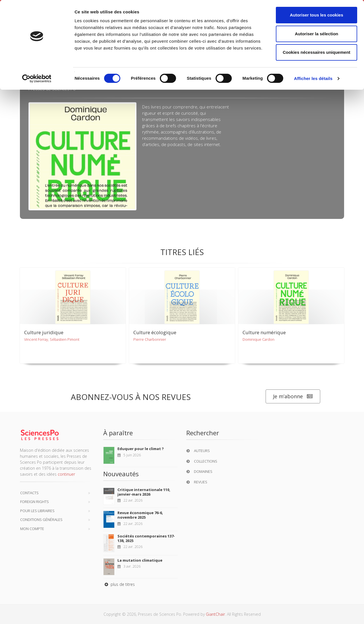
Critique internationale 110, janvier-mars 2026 (144, 492)
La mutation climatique (140, 560)
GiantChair (215, 614)
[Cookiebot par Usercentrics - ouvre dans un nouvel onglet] (37, 79)
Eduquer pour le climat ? (141, 449)
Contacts (29, 493)
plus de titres (119, 584)
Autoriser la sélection (317, 34)
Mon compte (32, 529)
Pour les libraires (37, 511)
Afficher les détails (313, 78)
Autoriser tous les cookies (317, 15)
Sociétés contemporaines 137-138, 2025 (146, 538)
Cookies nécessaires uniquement (317, 52)
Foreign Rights (35, 502)
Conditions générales (41, 520)
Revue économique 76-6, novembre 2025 (140, 515)
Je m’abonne (293, 396)
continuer (66, 474)
